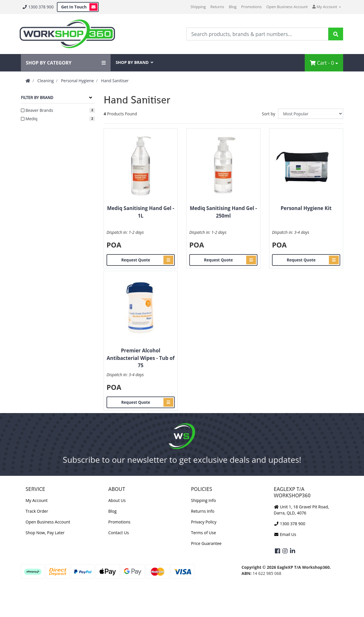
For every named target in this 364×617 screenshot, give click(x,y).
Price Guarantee (206, 543)
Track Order (37, 511)
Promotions (252, 7)
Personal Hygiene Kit (306, 208)
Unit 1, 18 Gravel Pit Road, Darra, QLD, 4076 (301, 510)
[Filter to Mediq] (58, 119)
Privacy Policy (204, 522)
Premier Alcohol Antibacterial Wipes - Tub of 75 (141, 358)
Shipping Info (203, 500)
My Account (37, 500)
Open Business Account (287, 7)
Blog (233, 7)
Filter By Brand (37, 98)
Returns (217, 7)
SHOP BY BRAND (134, 62)
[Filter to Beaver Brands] (58, 110)
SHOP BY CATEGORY (66, 63)
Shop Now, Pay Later (45, 533)
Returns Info (203, 511)
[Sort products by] (311, 114)
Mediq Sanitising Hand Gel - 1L (141, 212)
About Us (117, 500)
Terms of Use (203, 533)
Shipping (198, 7)
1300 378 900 (38, 7)
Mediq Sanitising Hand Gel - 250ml (224, 212)
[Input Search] (257, 34)
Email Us (285, 534)
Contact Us (119, 533)
